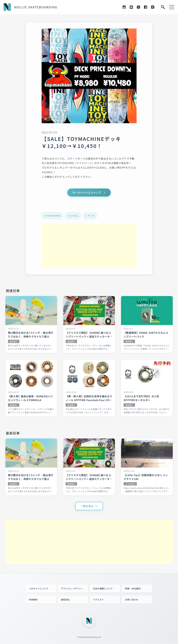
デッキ (92, 216)
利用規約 (33, 600)
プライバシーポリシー (72, 589)
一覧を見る (87, 506)
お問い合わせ (131, 600)
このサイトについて (39, 589)
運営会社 (65, 600)
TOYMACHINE (53, 216)
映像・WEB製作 (133, 589)
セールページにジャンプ (87, 193)
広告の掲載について (103, 589)
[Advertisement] (89, 246)
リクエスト (98, 600)
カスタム (74, 216)
